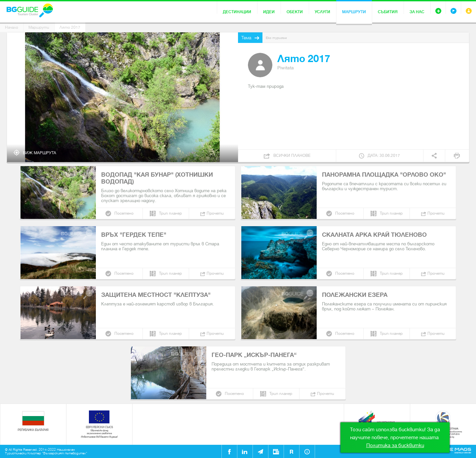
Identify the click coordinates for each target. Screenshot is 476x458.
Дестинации (237, 12)
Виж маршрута (40, 153)
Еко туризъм (276, 38)
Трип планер (170, 213)
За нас (417, 12)
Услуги (322, 12)
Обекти (295, 12)
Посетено (124, 213)
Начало (12, 27)
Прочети (215, 213)
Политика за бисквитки (395, 445)
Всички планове (292, 156)
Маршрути (354, 12)
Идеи (269, 12)
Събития (388, 12)
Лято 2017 (70, 27)
